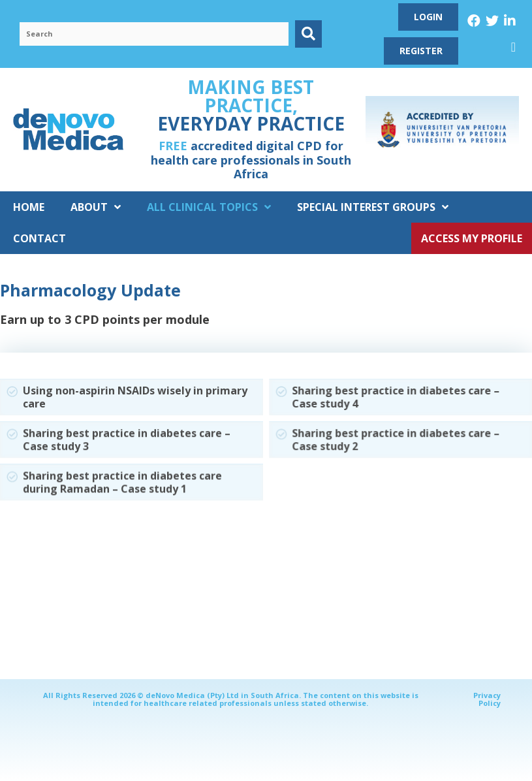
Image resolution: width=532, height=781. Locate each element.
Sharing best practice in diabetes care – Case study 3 (127, 439)
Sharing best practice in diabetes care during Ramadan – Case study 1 (122, 482)
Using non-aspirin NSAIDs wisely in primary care (135, 397)
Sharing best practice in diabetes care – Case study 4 (396, 397)
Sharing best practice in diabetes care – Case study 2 (396, 440)
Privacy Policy (487, 699)
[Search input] (154, 34)
